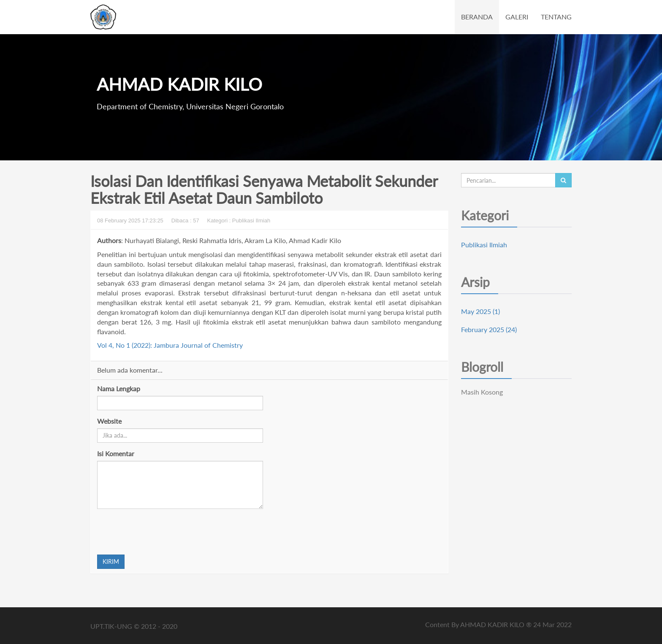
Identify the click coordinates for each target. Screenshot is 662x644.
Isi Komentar (116, 453)
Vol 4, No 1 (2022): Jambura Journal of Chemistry (170, 345)
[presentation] (161, 532)
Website (109, 421)
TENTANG (556, 17)
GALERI (517, 17)
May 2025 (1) (480, 311)
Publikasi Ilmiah (484, 245)
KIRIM (111, 561)
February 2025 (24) (489, 329)
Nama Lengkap (119, 388)
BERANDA (477, 17)
